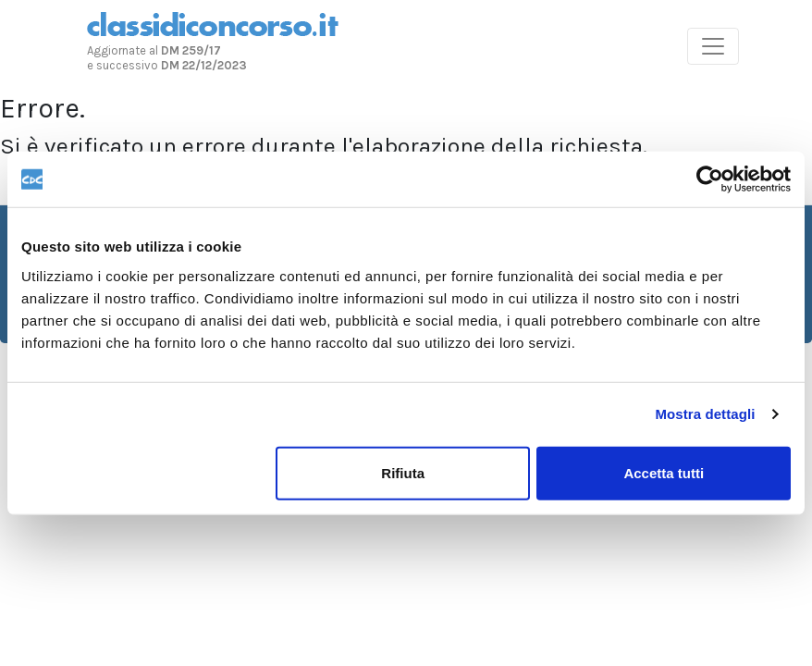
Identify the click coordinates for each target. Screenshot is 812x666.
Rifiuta (403, 472)
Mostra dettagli (705, 414)
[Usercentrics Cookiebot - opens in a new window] (710, 179)
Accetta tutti (664, 472)
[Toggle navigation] (713, 46)
